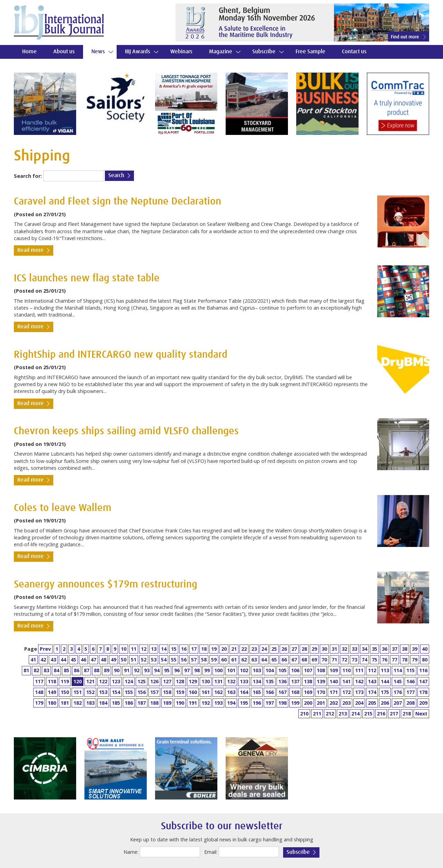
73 (354, 660)
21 (234, 649)
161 (206, 692)
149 (52, 692)
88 (97, 670)
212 (330, 714)
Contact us (354, 52)
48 (103, 660)
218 (407, 714)
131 (218, 681)
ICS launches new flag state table (87, 278)
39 (415, 649)
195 (244, 703)
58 (204, 660)
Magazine (221, 52)
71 (334, 660)
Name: (131, 852)
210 (304, 714)
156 (142, 692)
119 (65, 681)
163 (231, 692)
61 (234, 660)
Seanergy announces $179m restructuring (106, 584)
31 (334, 649)
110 (346, 670)
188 (154, 703)
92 (137, 670)
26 (284, 649)
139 (321, 681)
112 (372, 670)
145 (398, 681)
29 (314, 649)
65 (274, 660)
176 (398, 692)
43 (53, 660)
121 (90, 681)
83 (46, 670)
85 (66, 670)
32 (344, 649)
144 (385, 681)
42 (43, 660)
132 (231, 681)
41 (33, 660)
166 (270, 692)
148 (39, 692)
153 (103, 692)
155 (129, 692)
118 (52, 681)
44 (63, 660)
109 (334, 670)
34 (364, 649)
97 (187, 670)
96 (177, 670)
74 (364, 660)
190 (180, 703)
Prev (45, 649)
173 (359, 692)
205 (372, 703)
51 (134, 660)
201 (321, 703)
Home (29, 52)
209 (423, 703)
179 (39, 703)
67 (294, 660)
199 (295, 703)
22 (244, 649)
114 (398, 670)
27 (294, 649)
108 (321, 670)
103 (257, 670)
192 (206, 703)
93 (147, 670)
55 (174, 660)
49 (114, 660)
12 (144, 649)
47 (93, 660)
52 (144, 660)
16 (184, 649)
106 (295, 670)
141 (346, 681)
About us (64, 52)
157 (154, 692)
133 (244, 681)
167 (282, 692)
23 (254, 649)
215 (368, 714)
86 (76, 670)
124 (129, 681)
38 (405, 649)
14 (164, 649)
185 (116, 703)
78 (405, 660)
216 (381, 714)
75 (374, 660)
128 (180, 681)
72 (344, 660)
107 (308, 670)
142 (359, 681)
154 (116, 692)
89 (107, 670)
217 (394, 714)
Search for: (28, 176)
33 (354, 649)
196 (257, 703)
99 (207, 670)
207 (398, 703)
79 (415, 660)
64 (264, 660)
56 (184, 660)
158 (167, 692)
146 (410, 681)
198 (282, 703)
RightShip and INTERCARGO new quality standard (121, 355)
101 (231, 670)
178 (423, 692)
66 (284, 660)
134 (257, 681)
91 (127, 670)
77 (395, 660)
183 (90, 703)
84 (56, 670)
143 (372, 681)
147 (423, 681)
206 (385, 703)
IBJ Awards (138, 52)
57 (194, 660)
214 (355, 714)
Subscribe (264, 52)
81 (26, 670)
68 (304, 660)
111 (359, 670)
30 (324, 649)
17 (194, 649)
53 (154, 660)
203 (346, 703)
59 (214, 660)
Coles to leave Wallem (63, 508)
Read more (30, 250)
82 (36, 670)
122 (103, 681)
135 (270, 681)
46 (83, 660)
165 (257, 692)
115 (410, 670)
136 (282, 681)
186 (129, 703)
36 (385, 649)
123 (116, 681)
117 (39, 681)
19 (214, 649)
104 (270, 670)
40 (425, 649)
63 (254, 660)
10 (124, 649)
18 (204, 649)
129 (193, 681)
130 (206, 681)
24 (264, 649)
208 (410, 703)
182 (78, 703)
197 (270, 703)
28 (304, 649)
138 (308, 681)
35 (374, 649)
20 (224, 649)
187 (142, 703)
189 (167, 703)
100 (218, 670)
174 (372, 692)
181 (65, 703)
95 (167, 670)
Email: (211, 852)
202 (334, 703)
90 (117, 670)
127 (167, 681)
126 (154, 681)
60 (224, 660)
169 (308, 692)
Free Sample (310, 52)
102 (244, 670)
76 (385, 660)
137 (295, 681)
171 (334, 692)
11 (134, 649)
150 (65, 692)
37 (395, 649)
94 (157, 670)
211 (317, 714)
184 (103, 703)
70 (324, 660)
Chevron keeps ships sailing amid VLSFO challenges (126, 431)
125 (142, 681)
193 (218, 703)
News (98, 52)
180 (52, 703)
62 (244, 660)
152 (90, 692)
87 (87, 670)
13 (154, 649)
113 (385, 670)
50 (124, 660)
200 (308, 703)
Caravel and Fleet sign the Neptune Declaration (117, 202)
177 (410, 692)
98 (197, 670)
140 (334, 681)
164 (244, 692)
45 (73, 660)
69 (314, 660)
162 (218, 692)
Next (421, 714)
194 (231, 703)
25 (274, 649)
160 (193, 692)
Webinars (181, 52)
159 (180, 692)
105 (282, 670)
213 (343, 714)
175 (385, 692)
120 (78, 681)
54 (164, 660)
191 (193, 703)
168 (295, 692)
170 (321, 692)
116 (423, 670)
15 (174, 649)
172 (346, 692)
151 (78, 692)
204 (359, 703)
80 (425, 660)
